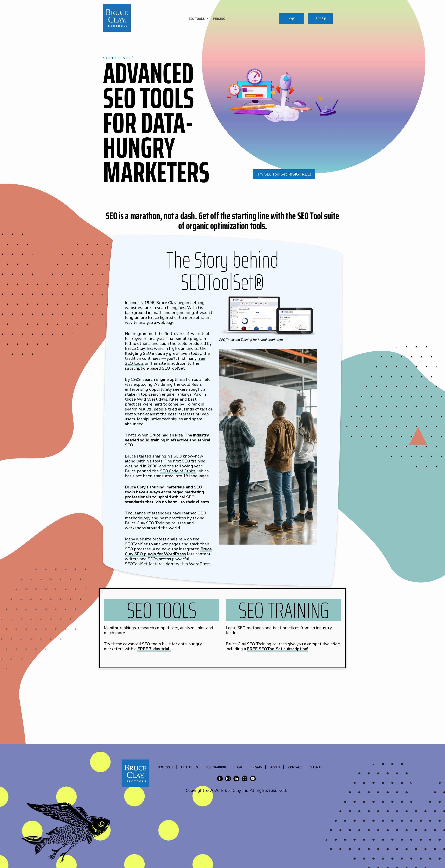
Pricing (219, 19)
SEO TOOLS (199, 19)
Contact (295, 767)
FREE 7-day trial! (154, 649)
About (275, 767)
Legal (238, 767)
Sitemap (316, 767)
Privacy (257, 767)
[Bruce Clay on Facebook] (220, 779)
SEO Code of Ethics (178, 471)
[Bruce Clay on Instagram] (228, 779)
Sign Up (320, 18)
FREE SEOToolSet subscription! (278, 649)
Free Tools (190, 767)
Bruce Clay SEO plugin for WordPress (168, 551)
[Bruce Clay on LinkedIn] (236, 779)
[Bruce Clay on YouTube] (253, 779)
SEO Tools (165, 767)
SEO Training (216, 767)
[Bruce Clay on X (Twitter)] (245, 779)
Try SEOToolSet (284, 174)
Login (291, 18)
